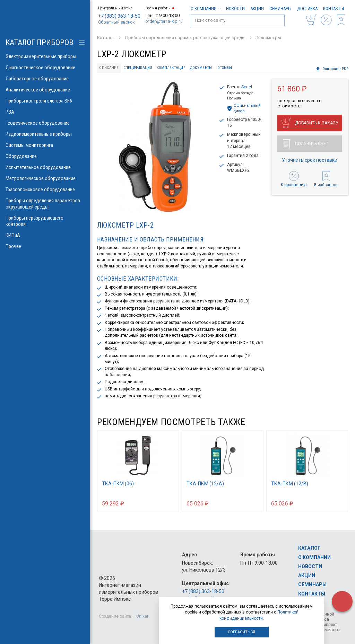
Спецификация (138, 68)
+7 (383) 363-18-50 (119, 16)
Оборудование (45, 156)
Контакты (334, 8)
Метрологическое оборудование (45, 178)
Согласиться (241, 632)
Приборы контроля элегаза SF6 (45, 101)
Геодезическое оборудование (45, 123)
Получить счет (306, 144)
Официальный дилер (244, 108)
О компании (206, 8)
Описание (109, 68)
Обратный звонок (116, 22)
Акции (257, 8)
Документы (201, 68)
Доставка (307, 8)
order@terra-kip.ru (164, 21)
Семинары (280, 8)
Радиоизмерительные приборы (45, 134)
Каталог (309, 548)
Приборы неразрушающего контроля (45, 221)
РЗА (45, 112)
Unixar (142, 616)
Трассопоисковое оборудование (45, 189)
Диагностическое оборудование (45, 68)
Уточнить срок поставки (310, 160)
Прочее (45, 246)
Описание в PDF (332, 69)
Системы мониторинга (45, 145)
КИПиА (45, 235)
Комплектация (171, 68)
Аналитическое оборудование (45, 90)
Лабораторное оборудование (45, 79)
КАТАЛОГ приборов (39, 42)
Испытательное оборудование (45, 167)
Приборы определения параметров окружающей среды (45, 204)
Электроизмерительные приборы (45, 56)
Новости (235, 8)
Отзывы (225, 68)
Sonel (247, 87)
